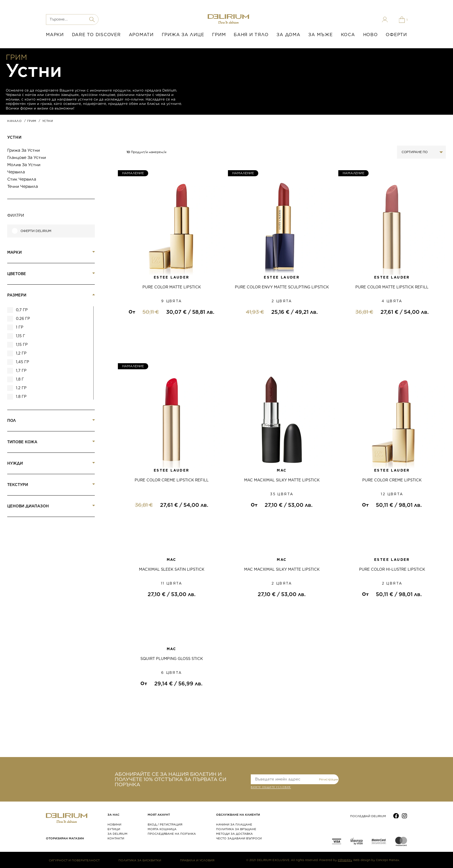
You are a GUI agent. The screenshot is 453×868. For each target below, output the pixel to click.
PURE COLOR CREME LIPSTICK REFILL (172, 480)
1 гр (20, 327)
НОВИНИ (114, 824)
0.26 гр (23, 319)
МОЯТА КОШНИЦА (162, 829)
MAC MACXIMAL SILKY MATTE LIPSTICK (282, 480)
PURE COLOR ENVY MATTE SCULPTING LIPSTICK (282, 287)
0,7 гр (22, 310)
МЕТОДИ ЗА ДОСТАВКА (234, 834)
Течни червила (23, 186)
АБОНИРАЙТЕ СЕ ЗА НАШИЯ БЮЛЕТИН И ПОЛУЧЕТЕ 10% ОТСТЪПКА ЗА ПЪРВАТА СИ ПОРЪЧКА (170, 779)
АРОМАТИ (141, 35)
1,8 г (20, 379)
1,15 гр (22, 345)
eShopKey (345, 860)
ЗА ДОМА (288, 35)
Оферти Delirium (36, 231)
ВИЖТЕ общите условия (271, 788)
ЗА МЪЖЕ (320, 35)
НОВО (371, 35)
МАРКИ (55, 35)
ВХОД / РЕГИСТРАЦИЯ (165, 824)
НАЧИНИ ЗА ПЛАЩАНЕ (234, 824)
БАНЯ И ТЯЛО (251, 35)
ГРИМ (219, 35)
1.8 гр (21, 397)
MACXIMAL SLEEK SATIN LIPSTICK (172, 569)
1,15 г (21, 336)
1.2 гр (21, 388)
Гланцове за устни (27, 157)
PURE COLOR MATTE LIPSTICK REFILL (392, 287)
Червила (16, 172)
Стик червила (22, 179)
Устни (14, 137)
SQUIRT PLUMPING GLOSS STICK (172, 659)
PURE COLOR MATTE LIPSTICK (172, 287)
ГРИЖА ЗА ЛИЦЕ (183, 35)
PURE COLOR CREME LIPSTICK (392, 480)
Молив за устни (24, 165)
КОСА (348, 35)
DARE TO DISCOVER (96, 35)
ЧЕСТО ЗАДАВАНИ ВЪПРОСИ (239, 838)
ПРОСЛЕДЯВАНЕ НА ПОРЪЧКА (172, 834)
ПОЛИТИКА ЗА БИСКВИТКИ (140, 860)
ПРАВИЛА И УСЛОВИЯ (197, 860)
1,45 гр (23, 362)
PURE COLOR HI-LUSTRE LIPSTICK (392, 569)
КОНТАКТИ (116, 838)
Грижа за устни (24, 150)
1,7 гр (21, 371)
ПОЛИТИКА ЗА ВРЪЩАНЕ (236, 829)
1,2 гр (21, 353)
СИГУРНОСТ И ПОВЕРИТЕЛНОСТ (74, 860)
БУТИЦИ (114, 829)
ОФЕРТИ (396, 35)
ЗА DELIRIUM (117, 834)
